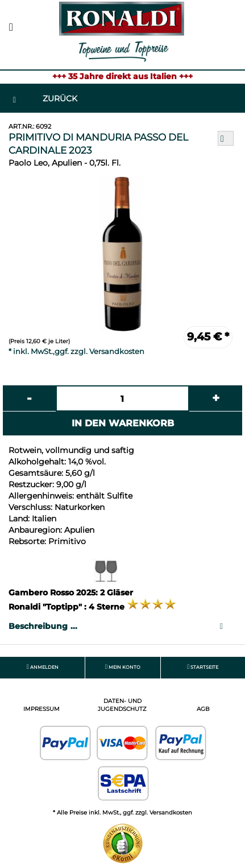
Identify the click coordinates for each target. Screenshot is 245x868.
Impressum (41, 709)
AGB (203, 709)
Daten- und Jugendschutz (122, 705)
